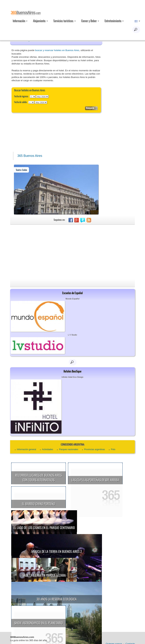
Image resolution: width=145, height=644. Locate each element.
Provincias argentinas (95, 449)
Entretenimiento (114, 21)
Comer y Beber (90, 21)
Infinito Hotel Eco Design (72, 377)
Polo (113, 449)
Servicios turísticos (65, 21)
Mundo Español (72, 299)
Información (20, 21)
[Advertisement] (72, 252)
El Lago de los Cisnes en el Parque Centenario (50, 525)
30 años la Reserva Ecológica (56, 594)
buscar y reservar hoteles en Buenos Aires (57, 50)
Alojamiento (40, 21)
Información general (26, 449)
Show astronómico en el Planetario (44, 616)
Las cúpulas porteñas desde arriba (95, 480)
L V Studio (72, 335)
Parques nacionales (69, 449)
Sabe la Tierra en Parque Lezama (50, 571)
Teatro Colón (21, 170)
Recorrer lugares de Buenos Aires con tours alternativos (38, 478)
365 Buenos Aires (30, 156)
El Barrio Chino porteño (39, 504)
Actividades (47, 449)
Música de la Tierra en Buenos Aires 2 (56, 549)
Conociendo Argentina (72, 445)
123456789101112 (42, 97)
